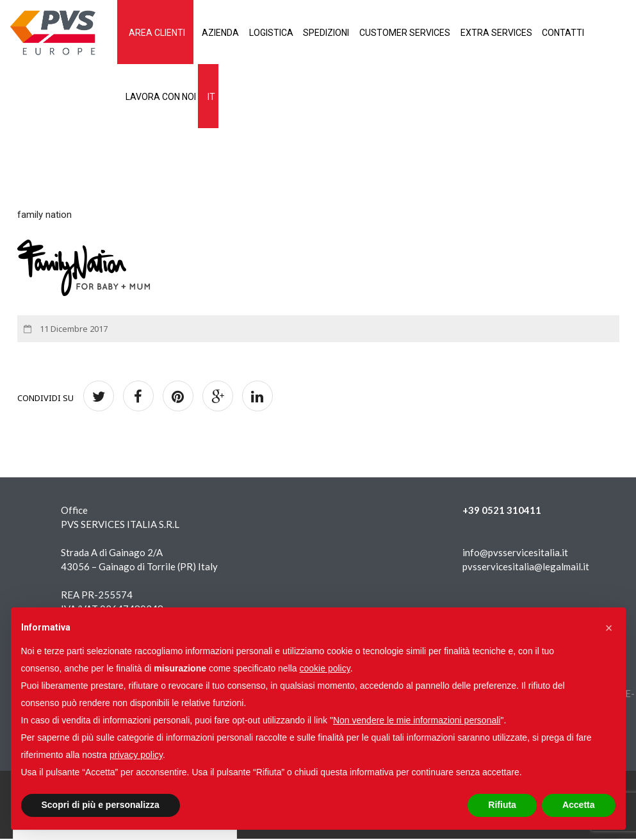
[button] (609, 628)
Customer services (430, 33)
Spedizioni (345, 33)
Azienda (227, 33)
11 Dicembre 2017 (73, 330)
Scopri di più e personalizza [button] (101, 805)
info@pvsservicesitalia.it (515, 554)
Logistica (284, 33)
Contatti (600, 33)
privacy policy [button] (136, 755)
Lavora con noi (162, 97)
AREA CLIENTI (158, 33)
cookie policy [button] (325, 668)
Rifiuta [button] (502, 805)
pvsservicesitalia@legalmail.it (526, 568)
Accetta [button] (579, 805)
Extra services (527, 33)
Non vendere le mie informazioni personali (417, 720)
